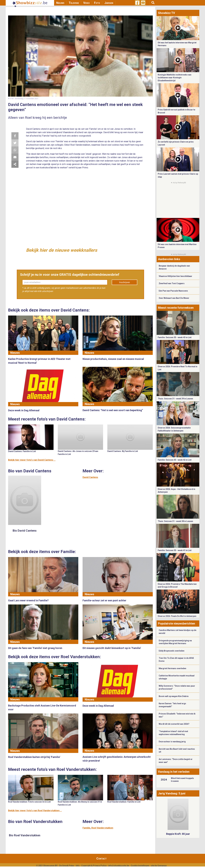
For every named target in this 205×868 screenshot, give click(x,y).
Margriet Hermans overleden (172, 668)
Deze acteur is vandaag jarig (172, 742)
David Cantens (90, 477)
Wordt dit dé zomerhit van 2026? (174, 724)
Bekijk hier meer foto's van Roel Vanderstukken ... (35, 811)
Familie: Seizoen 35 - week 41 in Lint (175, 550)
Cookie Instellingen (140, 866)
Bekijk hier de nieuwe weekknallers (62, 250)
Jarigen (109, 3)
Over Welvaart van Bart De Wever (174, 298)
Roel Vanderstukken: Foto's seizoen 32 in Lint (29, 802)
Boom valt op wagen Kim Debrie (174, 696)
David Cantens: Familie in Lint (22, 451)
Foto (97, 3)
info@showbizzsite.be (119, 866)
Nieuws (60, 3)
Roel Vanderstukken (102, 828)
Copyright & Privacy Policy (94, 866)
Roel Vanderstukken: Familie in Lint (124, 802)
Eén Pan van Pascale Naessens (173, 291)
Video (86, 3)
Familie (86, 828)
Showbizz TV (166, 13)
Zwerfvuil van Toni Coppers (172, 283)
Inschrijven (124, 282)
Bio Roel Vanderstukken (25, 835)
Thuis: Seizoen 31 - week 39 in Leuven (175, 399)
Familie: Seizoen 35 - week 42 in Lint (175, 460)
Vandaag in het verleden (174, 772)
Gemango (162, 866)
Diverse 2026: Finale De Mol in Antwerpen (177, 616)
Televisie (74, 3)
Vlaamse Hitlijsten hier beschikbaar (175, 276)
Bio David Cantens (25, 531)
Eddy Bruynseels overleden (172, 651)
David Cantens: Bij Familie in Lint (123, 451)
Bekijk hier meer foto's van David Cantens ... (32, 460)
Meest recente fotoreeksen (176, 308)
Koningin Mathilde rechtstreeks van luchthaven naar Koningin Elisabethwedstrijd (175, 78)
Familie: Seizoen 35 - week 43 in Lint (175, 337)
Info (78, 866)
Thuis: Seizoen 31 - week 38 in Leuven (175, 521)
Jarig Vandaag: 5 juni (172, 793)
